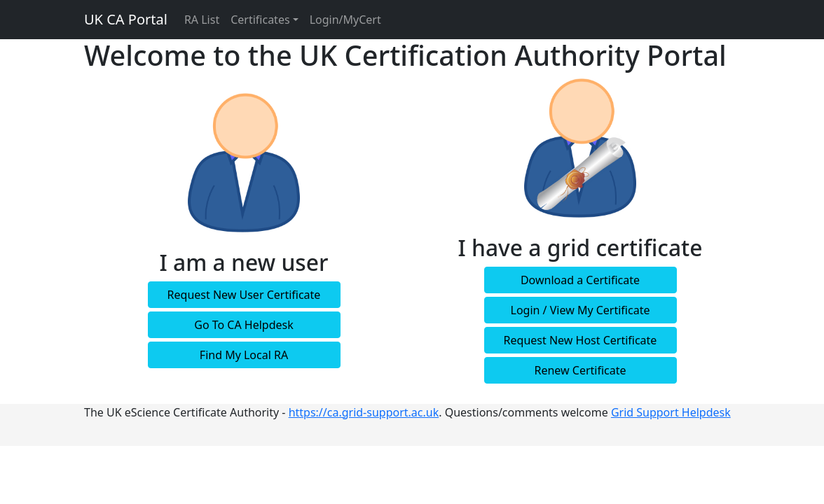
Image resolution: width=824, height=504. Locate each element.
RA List (202, 20)
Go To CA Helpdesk (244, 325)
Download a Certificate (580, 280)
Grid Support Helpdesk (671, 412)
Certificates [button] (260, 20)
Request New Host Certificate (581, 340)
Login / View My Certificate (581, 310)
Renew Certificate (580, 370)
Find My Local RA (244, 355)
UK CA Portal (126, 19)
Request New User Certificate (244, 295)
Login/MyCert (345, 20)
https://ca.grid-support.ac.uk (364, 412)
